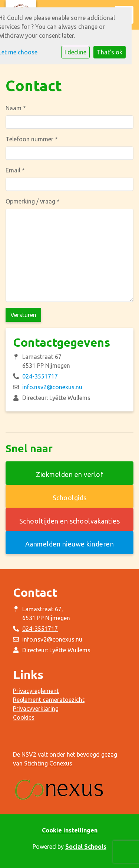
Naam (16, 108)
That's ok (110, 52)
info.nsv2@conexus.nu (52, 387)
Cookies (24, 717)
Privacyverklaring (36, 709)
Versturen (23, 315)
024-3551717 (40, 376)
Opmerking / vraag (33, 201)
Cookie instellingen (70, 830)
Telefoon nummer (32, 139)
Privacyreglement (36, 691)
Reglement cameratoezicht (49, 700)
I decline (75, 52)
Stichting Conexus (48, 763)
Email (15, 170)
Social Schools (86, 847)
